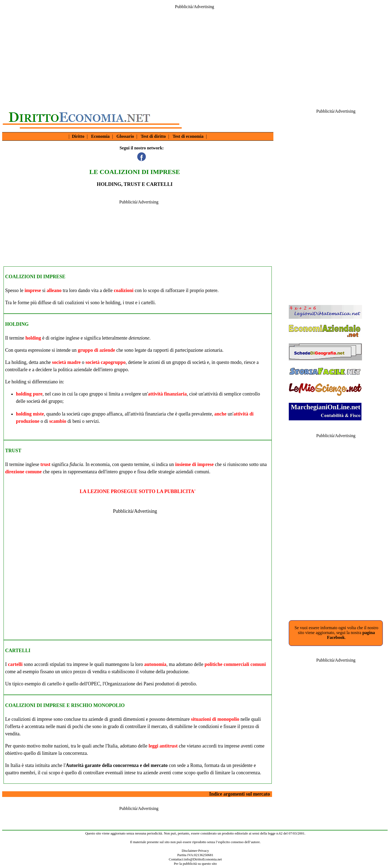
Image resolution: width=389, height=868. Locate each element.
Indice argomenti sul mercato (239, 794)
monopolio (228, 719)
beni (77, 421)
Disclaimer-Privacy (195, 851)
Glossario (125, 136)
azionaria (213, 350)
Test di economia (188, 136)
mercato (159, 726)
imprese (33, 290)
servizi (92, 421)
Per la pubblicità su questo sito (195, 864)
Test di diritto (153, 136)
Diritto (78, 136)
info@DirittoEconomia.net (203, 859)
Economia (100, 136)
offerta (14, 726)
